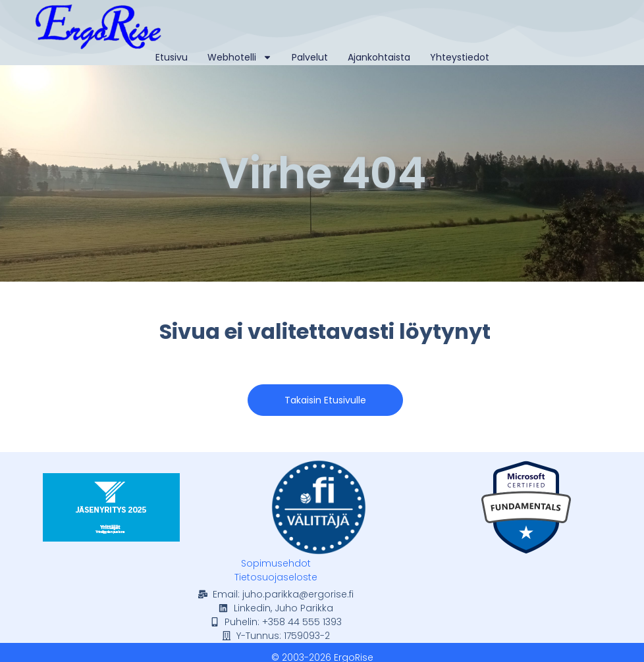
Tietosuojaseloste (276, 577)
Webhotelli (240, 57)
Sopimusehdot (276, 563)
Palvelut (310, 57)
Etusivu (172, 57)
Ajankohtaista (379, 57)
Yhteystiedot (460, 57)
